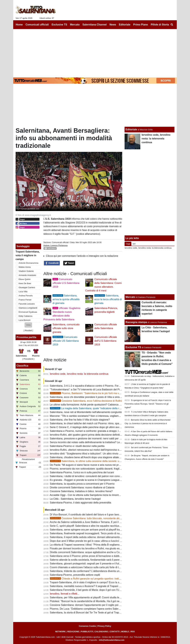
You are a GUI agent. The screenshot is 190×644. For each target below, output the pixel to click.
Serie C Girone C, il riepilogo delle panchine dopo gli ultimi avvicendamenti (91, 427)
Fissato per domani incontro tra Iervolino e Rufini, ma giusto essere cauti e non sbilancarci (100, 548)
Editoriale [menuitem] (125, 25)
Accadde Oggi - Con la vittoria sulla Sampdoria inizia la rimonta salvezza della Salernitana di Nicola (105, 495)
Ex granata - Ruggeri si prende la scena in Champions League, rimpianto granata (95, 480)
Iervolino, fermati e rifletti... (65, 594)
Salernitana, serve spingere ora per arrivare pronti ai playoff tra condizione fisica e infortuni (100, 530)
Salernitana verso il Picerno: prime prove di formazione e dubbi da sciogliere (92, 556)
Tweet (69, 263)
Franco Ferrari (25, 300)
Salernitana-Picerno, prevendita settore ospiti (75, 575)
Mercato (130, 297)
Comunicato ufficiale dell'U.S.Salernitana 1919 (106, 341)
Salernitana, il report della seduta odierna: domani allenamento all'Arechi (90, 537)
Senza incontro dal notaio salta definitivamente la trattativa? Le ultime (89, 442)
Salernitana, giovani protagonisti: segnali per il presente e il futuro (86, 564)
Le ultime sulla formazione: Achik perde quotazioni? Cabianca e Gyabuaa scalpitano (97, 405)
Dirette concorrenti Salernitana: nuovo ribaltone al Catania (82, 488)
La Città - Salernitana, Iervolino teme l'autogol (75, 499)
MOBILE (125, 632)
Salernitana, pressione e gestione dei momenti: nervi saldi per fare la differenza (94, 439)
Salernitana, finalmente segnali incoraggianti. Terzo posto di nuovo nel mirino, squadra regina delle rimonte (109, 533)
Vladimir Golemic (26, 271)
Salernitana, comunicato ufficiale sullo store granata (66, 328)
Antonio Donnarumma (28, 263)
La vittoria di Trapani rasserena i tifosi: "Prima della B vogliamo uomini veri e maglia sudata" (101, 545)
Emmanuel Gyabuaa (28, 312)
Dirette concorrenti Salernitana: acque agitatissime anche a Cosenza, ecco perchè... (97, 552)
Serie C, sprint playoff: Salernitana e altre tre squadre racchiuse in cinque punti (94, 526)
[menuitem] (172, 25)
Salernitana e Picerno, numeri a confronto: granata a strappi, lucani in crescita (93, 431)
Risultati (28, 330)
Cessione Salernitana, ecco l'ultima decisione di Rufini (86, 401)
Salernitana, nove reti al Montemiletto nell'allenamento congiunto (86, 412)
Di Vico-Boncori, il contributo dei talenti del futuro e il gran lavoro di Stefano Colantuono (98, 515)
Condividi (52, 263)
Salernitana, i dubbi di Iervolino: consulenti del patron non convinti (86, 476)
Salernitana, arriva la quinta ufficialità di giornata (66, 299)
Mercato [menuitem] (75, 25)
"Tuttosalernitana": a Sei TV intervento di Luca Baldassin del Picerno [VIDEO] (93, 390)
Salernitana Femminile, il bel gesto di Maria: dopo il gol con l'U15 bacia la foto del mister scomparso (105, 590)
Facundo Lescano (27, 304)
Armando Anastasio (27, 275)
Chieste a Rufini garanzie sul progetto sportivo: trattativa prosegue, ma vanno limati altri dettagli (109, 579)
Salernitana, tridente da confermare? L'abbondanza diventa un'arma (88, 571)
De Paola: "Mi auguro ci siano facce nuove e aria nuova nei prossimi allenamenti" (95, 465)
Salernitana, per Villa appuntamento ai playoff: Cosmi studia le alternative (91, 597)
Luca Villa (23, 292)
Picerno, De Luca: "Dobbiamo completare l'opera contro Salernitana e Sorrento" (94, 609)
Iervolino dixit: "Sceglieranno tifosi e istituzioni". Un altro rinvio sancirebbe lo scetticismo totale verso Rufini (109, 454)
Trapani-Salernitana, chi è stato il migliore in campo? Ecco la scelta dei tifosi (92, 582)
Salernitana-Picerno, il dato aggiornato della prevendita (81, 503)
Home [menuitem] (19, 25)
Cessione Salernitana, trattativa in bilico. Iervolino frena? (81, 491)
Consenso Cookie (87, 626)
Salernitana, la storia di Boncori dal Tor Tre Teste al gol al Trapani (86, 613)
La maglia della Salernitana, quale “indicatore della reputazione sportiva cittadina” (101, 408)
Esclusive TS (133, 347)
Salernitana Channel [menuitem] (95, 25)
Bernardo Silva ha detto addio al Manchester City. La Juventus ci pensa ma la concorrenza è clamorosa (148, 423)
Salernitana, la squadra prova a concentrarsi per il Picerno (82, 484)
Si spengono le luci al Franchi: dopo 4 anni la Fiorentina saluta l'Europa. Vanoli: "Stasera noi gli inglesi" (148, 404)
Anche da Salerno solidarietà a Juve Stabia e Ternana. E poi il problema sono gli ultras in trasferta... (105, 522)
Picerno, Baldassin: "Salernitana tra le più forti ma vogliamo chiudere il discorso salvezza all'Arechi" (111, 393)
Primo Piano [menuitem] (141, 25)
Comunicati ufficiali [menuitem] (37, 25)
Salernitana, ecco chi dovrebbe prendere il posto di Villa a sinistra (86, 397)
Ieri (134, 244)
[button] (28, 325)
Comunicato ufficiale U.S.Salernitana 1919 (66, 283)
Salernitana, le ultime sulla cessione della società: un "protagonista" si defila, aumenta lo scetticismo (112, 461)
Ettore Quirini (25, 279)
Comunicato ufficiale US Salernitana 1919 (66, 341)
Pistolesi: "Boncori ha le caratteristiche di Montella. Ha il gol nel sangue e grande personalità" (102, 601)
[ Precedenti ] (28, 359)
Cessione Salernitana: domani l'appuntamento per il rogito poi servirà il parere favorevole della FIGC (106, 605)
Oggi (128, 244)
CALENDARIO (101, 632)
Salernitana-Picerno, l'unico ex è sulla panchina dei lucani (82, 472)
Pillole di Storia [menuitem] (160, 25)
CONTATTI (115, 632)
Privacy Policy (104, 626)
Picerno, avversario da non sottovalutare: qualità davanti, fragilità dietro (89, 469)
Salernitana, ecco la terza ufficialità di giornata (108, 299)
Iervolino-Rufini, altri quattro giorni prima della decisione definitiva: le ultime (92, 435)
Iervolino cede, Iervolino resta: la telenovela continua (79, 374)
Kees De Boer (25, 283)
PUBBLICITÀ (87, 632)
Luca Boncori (25, 320)
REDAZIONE (73, 632)
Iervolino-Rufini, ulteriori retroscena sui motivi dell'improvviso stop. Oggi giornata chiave (98, 450)
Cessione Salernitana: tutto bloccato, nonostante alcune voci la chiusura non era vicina (104, 518)
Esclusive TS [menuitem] (59, 25)
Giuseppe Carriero (27, 287)
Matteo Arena (25, 267)
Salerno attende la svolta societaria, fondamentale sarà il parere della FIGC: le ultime (97, 560)
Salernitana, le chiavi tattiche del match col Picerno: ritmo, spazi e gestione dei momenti (99, 423)
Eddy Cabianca (26, 316)
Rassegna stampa (136, 322)
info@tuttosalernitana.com (112, 640)
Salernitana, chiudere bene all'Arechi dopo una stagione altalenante (88, 457)
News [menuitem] (113, 25)
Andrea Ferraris (26, 296)
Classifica (22, 366)
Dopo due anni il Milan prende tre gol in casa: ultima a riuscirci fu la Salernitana (94, 541)
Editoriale (131, 129)
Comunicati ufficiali (60, 242)
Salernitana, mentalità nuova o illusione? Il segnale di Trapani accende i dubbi (93, 586)
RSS (133, 632)
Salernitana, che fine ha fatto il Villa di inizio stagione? (80, 420)
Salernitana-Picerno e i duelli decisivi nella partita (77, 446)
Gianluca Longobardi (28, 308)
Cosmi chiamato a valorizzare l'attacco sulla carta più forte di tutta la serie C (92, 567)
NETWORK (60, 632)
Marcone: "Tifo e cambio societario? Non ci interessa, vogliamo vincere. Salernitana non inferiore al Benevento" (112, 416)
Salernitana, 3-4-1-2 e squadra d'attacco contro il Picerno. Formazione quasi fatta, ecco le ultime (104, 386)
